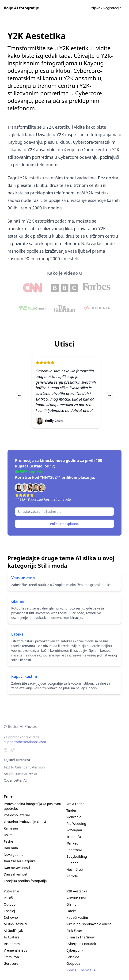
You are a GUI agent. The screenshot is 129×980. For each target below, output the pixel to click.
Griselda (73, 957)
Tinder (71, 810)
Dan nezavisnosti (17, 868)
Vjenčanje (74, 817)
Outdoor (10, 904)
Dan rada (11, 848)
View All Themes (81, 970)
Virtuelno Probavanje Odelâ (25, 822)
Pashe (8, 841)
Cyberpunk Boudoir (81, 944)
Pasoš (8, 898)
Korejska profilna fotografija (25, 881)
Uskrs (8, 835)
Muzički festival (15, 924)
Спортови (74, 850)
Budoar (72, 863)
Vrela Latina (75, 804)
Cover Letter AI (15, 780)
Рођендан (74, 830)
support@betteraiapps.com (25, 742)
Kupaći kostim (24, 676)
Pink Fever (74, 931)
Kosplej (9, 911)
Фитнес (72, 843)
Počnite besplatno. (64, 524)
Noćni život (75, 870)
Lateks (17, 634)
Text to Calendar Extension (24, 767)
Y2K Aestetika (77, 891)
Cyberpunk (75, 950)
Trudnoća (74, 837)
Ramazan (11, 828)
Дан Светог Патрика (20, 861)
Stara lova (11, 957)
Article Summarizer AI (21, 774)
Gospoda (73, 963)
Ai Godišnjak (13, 931)
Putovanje (11, 891)
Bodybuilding (77, 856)
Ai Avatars (11, 937)
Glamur (18, 601)
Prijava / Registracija (106, 8)
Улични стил (23, 578)
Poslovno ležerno (17, 815)
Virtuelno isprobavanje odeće (89, 924)
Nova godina (13, 855)
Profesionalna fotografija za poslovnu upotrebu (32, 806)
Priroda (72, 876)
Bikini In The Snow (80, 937)
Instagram (12, 944)
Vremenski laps (15, 950)
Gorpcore (11, 963)
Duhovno (11, 917)
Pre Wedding (76, 824)
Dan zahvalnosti (16, 874)
